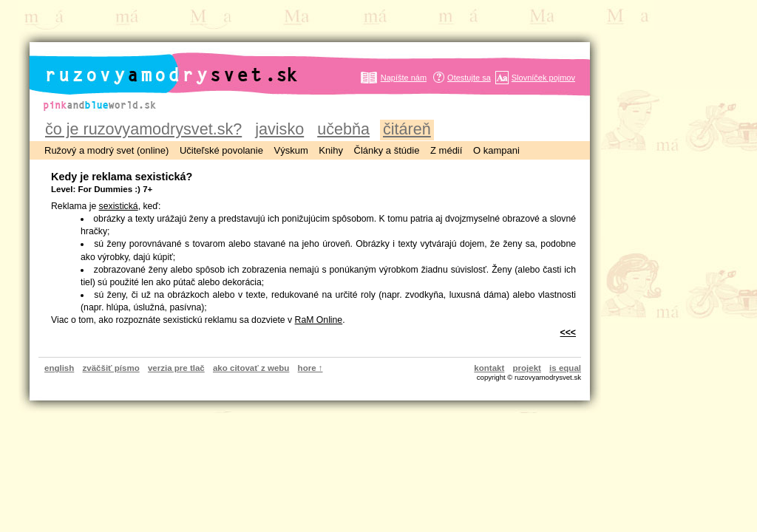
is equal (565, 368)
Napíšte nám (404, 78)
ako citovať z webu (251, 368)
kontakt (489, 368)
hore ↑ (310, 368)
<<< (568, 332)
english (59, 368)
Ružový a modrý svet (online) (106, 150)
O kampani (496, 150)
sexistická (119, 206)
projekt (527, 368)
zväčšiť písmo (111, 368)
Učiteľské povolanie (221, 150)
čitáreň (407, 129)
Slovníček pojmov (543, 78)
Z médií (446, 150)
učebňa (343, 129)
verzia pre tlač (176, 368)
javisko (279, 129)
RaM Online (319, 320)
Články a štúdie (387, 150)
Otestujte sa (469, 78)
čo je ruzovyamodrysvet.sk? (143, 129)
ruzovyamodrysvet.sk (153, 63)
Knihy (331, 150)
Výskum (291, 150)
